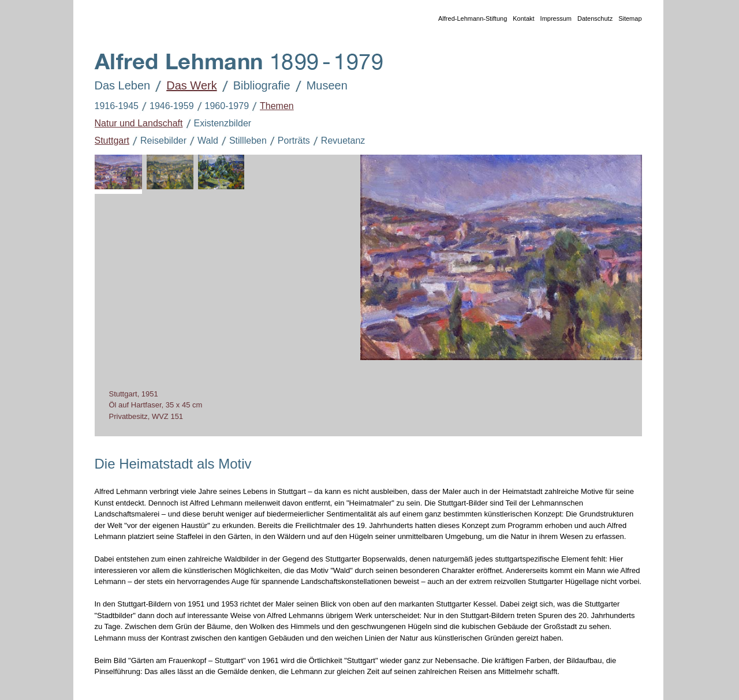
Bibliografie (254, 87)
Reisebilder (158, 141)
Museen (319, 87)
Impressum (553, 19)
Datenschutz (592, 19)
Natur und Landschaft (133, 124)
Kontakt (520, 19)
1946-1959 (166, 107)
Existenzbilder (217, 124)
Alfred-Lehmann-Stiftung (470, 19)
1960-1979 (222, 107)
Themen (271, 107)
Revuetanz (338, 141)
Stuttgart (107, 141)
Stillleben (242, 141)
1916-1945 (111, 107)
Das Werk (183, 87)
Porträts (288, 141)
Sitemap (627, 19)
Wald (202, 141)
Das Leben (115, 87)
